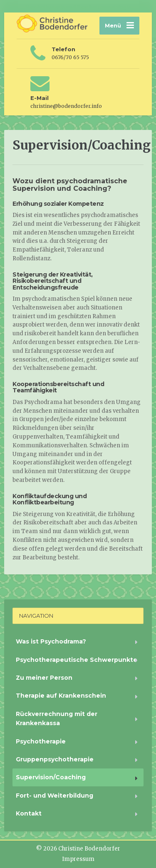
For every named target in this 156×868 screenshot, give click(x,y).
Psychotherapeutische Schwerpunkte (77, 660)
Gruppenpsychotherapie (55, 759)
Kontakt (29, 813)
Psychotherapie (41, 741)
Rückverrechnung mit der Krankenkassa (57, 718)
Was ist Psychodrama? (51, 641)
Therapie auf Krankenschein (61, 696)
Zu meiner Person (44, 678)
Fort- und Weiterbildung (54, 796)
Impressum (78, 859)
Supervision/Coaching (51, 777)
